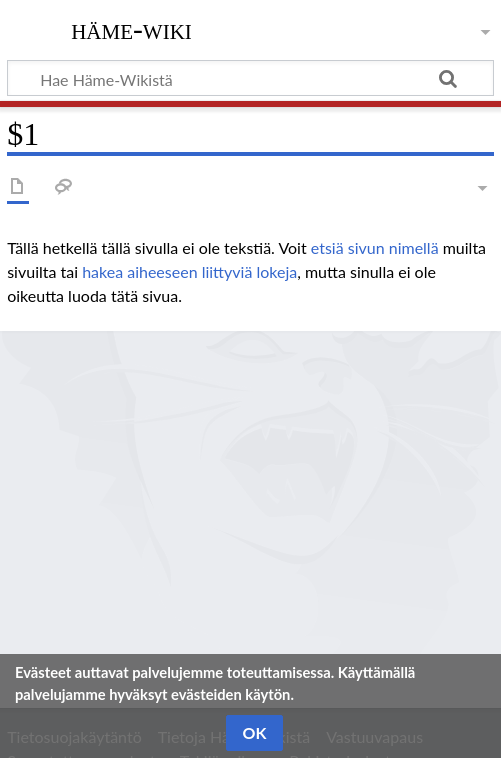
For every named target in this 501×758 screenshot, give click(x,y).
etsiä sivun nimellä (375, 247)
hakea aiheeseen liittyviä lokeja (189, 271)
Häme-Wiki (131, 29)
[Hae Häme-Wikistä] (250, 78)
